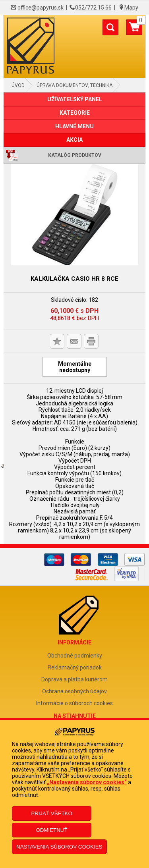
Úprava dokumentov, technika (74, 85)
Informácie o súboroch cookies (74, 703)
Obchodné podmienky (75, 656)
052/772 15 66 (93, 8)
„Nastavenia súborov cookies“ (87, 782)
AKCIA (74, 140)
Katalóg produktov (75, 155)
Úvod (18, 85)
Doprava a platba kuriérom (74, 679)
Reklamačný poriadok (75, 667)
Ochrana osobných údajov (74, 691)
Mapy (131, 8)
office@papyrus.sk (41, 8)
